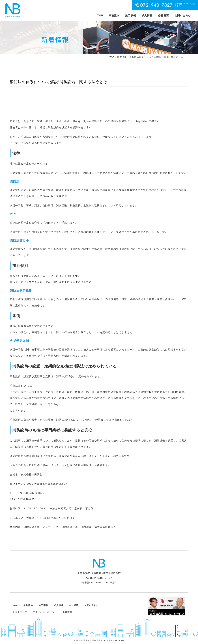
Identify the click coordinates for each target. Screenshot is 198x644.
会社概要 (164, 16)
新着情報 (122, 57)
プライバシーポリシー (45, 612)
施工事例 (131, 16)
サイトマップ (20, 612)
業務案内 (114, 16)
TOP (100, 16)
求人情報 (147, 16)
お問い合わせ (183, 16)
